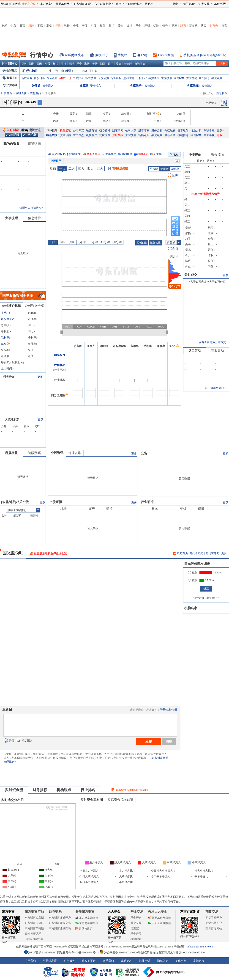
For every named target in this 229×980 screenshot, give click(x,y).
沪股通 (36, 86)
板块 (56, 64)
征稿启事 (181, 961)
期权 (49, 26)
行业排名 (88, 790)
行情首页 (7, 93)
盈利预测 (129, 78)
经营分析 (92, 130)
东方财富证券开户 (60, 918)
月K (72, 242)
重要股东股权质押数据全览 (50, 553)
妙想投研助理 (33, 934)
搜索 (224, 26)
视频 (174, 26)
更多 (220, 130)
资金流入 (48, 86)
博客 (204, 26)
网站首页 (6, 4)
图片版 (154, 169)
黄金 (120, 26)
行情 (58, 26)
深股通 (84, 86)
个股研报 (104, 78)
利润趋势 (8, 377)
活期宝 (135, 928)
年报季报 (154, 78)
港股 (94, 26)
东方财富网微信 (87, 923)
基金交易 (136, 923)
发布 (149, 741)
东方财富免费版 (34, 918)
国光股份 (60, 355)
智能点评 (144, 135)
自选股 (128, 64)
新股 (31, 26)
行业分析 (196, 130)
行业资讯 (75, 453)
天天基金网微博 (159, 918)
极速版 (175, 169)
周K (62, 242)
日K (53, 242)
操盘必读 (65, 130)
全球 (76, 26)
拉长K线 (142, 243)
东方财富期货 (190, 912)
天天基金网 (63, 4)
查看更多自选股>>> (31, 208)
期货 (103, 26)
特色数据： (53, 135)
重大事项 (209, 135)
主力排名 (78, 78)
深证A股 (21, 93)
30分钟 (105, 242)
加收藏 (16, 4)
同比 (31, 325)
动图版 (165, 169)
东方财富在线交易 (60, 923)
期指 (40, 26)
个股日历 (56, 161)
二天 (72, 169)
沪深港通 (10, 85)
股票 (22, 26)
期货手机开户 (214, 918)
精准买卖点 (93, 154)
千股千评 (141, 78)
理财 (147, 26)
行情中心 (10, 63)
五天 (100, 169)
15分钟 (93, 242)
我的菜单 (188, 4)
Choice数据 (166, 55)
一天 (62, 169)
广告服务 (69, 961)
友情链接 (199, 961)
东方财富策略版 (34, 928)
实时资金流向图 (92, 800)
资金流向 (52, 78)
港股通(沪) (136, 86)
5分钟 (82, 242)
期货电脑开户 (214, 923)
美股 (85, 26)
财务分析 (157, 130)
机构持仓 (183, 135)
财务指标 (40, 790)
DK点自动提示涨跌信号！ (207, 194)
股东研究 (118, 130)
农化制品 (35, 93)
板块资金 (91, 78)
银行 (129, 26)
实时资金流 (14, 790)
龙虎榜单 (166, 78)
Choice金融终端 (34, 939)
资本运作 (183, 130)
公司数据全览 (34, 306)
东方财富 (8, 912)
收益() (5, 313)
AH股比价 (65, 78)
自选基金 (140, 64)
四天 (90, 169)
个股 (48, 64)
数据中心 (102, 55)
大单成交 (111, 154)
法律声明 (144, 961)
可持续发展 (50, 961)
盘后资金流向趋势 (120, 800)
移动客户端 (29, 4)
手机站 (123, 55)
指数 (24, 64)
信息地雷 (34, 218)
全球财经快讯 (74, 55)
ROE (5, 344)
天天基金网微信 (159, 923)
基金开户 (136, 918)
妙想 (118, 4)
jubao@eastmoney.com (200, 947)
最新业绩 (170, 135)
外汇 (112, 26)
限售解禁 (179, 78)
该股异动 (218, 351)
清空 (169, 741)
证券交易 (204, 4)
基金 (138, 26)
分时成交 (191, 275)
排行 (63, 64)
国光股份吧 (59, 154)
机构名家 (191, 608)
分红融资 (170, 130)
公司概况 (79, 130)
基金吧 (193, 26)
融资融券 (217, 78)
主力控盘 (79, 135)
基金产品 (136, 934)
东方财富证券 (82, 4)
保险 (156, 26)
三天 (81, 169)
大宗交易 (192, 78)
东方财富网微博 (87, 918)
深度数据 (118, 135)
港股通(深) (193, 86)
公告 (144, 453)
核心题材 (105, 130)
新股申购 (27, 78)
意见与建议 (84, 929)
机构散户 (92, 135)
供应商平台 (89, 961)
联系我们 (108, 961)
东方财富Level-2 (34, 923)
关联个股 (209, 130)
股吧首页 (181, 553)
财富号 (214, 26)
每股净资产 (8, 319)
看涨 (193, 573)
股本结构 (144, 130)
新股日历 (39, 78)
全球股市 (10, 71)
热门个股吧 (197, 553)
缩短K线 (155, 243)
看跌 (193, 580)
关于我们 (30, 961)
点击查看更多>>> (215, 388)
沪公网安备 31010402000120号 (120, 952)
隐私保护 (163, 961)
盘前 (53, 169)
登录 (163, 710)
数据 (67, 26)
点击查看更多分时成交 (212, 342)
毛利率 (5, 338)
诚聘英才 (126, 961)
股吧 (183, 26)
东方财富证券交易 (60, 928)
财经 (4, 26)
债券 (165, 26)
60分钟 (117, 242)
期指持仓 (204, 78)
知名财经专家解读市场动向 (132, 790)
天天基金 (114, 912)
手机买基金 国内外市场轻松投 (205, 55)
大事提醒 (11, 218)
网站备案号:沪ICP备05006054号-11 (78, 952)
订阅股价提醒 (118, 168)
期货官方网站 (214, 928)
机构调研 (143, 154)
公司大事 (131, 130)
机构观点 (64, 790)
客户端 (142, 55)
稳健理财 (136, 939)
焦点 (13, 26)
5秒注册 (172, 710)
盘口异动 (195, 351)
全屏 (175, 175)
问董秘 (158, 154)
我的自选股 (11, 144)
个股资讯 (57, 453)
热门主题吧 (213, 553)
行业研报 (116, 78)
